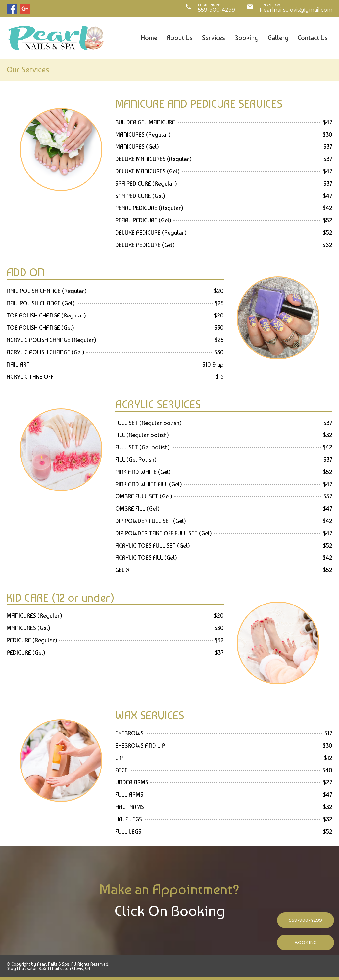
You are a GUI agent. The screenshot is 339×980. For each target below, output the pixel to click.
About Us (180, 38)
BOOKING (306, 942)
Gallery (278, 38)
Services (214, 38)
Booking (246, 38)
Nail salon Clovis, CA (71, 969)
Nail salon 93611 (34, 969)
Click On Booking (170, 911)
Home (149, 38)
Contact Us (313, 38)
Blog (11, 969)
